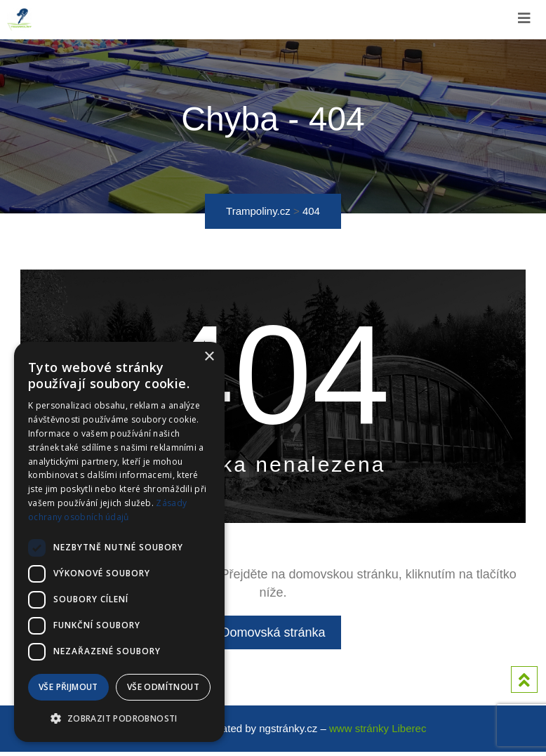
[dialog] (119, 542)
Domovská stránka (273, 635)
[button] (119, 719)
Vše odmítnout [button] (163, 687)
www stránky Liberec (378, 732)
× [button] (209, 357)
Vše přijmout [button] (68, 687)
